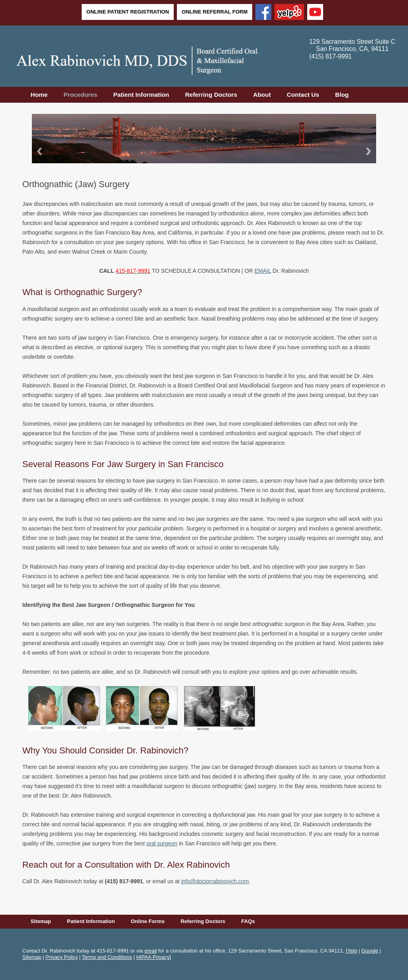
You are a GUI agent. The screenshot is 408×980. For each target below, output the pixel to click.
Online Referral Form (215, 12)
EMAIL (263, 271)
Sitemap (41, 921)
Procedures (81, 95)
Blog (342, 95)
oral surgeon (162, 843)
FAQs (248, 921)
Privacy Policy (62, 957)
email (150, 951)
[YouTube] (315, 13)
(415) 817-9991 (331, 56)
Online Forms (148, 921)
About (262, 95)
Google (370, 951)
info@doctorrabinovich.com (215, 881)
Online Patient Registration (128, 12)
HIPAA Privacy (153, 957)
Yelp (352, 951)
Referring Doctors (211, 95)
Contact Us (303, 95)
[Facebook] (263, 13)
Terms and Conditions (107, 957)
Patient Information (141, 95)
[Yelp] (289, 13)
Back (38, 151)
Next (370, 151)
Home (39, 95)
